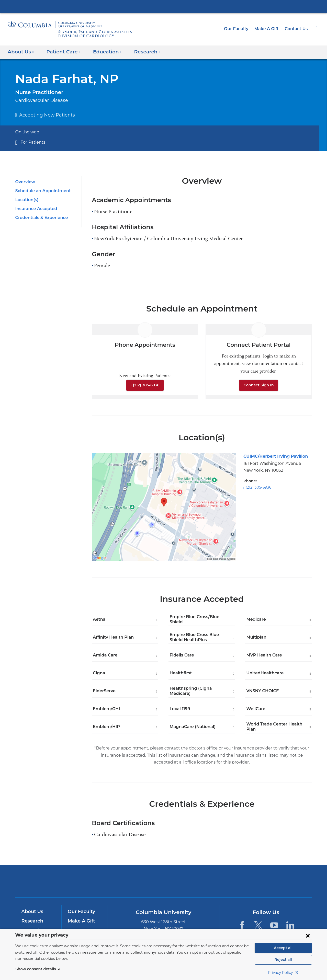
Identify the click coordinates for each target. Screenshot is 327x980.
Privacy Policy (283, 973)
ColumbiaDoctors (237, 881)
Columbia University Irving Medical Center (164, 6)
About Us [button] (21, 51)
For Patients (31, 142)
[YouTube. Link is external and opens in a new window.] (274, 925)
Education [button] (103, 51)
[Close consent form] (308, 936)
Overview (24, 182)
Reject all (283, 960)
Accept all (283, 948)
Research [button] (141, 51)
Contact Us (297, 29)
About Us (32, 912)
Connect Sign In (259, 385)
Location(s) (26, 200)
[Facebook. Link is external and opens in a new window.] (242, 925)
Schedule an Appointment (41, 191)
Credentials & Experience (40, 218)
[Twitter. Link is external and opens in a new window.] (258, 925)
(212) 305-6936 (146, 385)
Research (32, 921)
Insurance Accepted (35, 209)
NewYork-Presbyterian (163, 884)
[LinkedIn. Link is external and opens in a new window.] (291, 925)
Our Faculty (240, 29)
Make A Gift (269, 29)
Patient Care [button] (61, 51)
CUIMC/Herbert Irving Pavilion (273, 456)
